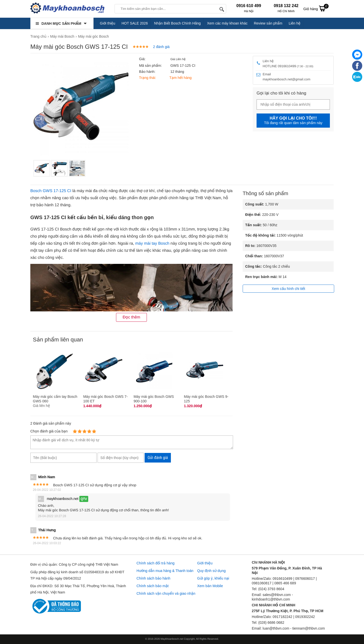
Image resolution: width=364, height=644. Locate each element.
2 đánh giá (161, 47)
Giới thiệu (108, 23)
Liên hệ (295, 23)
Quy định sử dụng (211, 571)
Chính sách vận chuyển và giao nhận (166, 593)
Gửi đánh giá (158, 458)
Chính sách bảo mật (153, 586)
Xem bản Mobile (210, 586)
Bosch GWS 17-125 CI (51, 191)
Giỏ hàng (316, 8)
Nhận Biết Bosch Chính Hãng (178, 23)
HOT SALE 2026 (135, 23)
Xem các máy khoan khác (227, 23)
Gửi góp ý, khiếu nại (213, 578)
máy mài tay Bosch (152, 244)
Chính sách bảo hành (153, 578)
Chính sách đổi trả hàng (155, 563)
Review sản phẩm (268, 23)
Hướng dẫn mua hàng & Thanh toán (165, 571)
